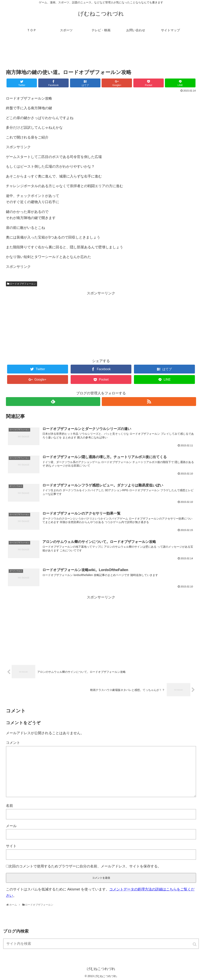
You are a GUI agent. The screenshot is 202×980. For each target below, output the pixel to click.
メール (11, 826)
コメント (13, 743)
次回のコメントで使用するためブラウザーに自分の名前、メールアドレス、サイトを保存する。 (85, 866)
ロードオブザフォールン (23, 284)
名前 (9, 806)
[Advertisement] (101, 54)
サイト (11, 846)
